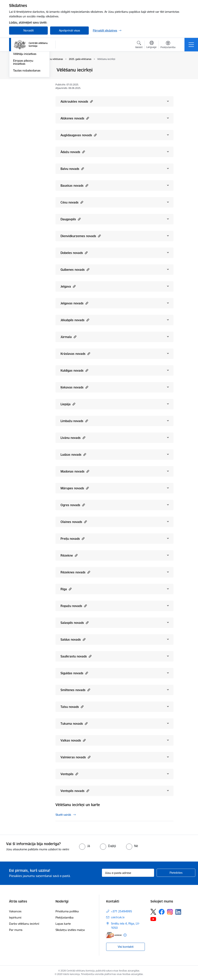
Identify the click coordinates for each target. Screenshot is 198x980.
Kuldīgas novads (74, 370)
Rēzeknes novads (75, 572)
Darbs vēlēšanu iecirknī (24, 924)
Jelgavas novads (74, 303)
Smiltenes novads (75, 690)
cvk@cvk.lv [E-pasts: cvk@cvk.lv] (118, 917)
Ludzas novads (73, 454)
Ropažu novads (74, 606)
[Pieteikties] (176, 873)
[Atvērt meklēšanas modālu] (139, 45)
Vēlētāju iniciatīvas (25, 100)
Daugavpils (71, 219)
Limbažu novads (74, 421)
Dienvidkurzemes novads (81, 236)
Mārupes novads (75, 488)
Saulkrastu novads (76, 656)
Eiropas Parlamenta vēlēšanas (26, 92)
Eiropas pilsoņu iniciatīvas (23, 108)
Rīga (66, 589)
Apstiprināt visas (70, 30)
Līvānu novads (73, 438)
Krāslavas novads (75, 354)
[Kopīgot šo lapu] (183, 78)
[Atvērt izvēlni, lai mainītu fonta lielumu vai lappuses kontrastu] (168, 45)
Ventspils (69, 774)
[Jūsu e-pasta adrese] (128, 873)
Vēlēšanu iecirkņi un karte (78, 805)
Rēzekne (69, 555)
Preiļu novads (73, 539)
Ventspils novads (75, 791)
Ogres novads (73, 505)
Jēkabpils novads (75, 320)
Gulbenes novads (75, 269)
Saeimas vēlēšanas (25, 77)
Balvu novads (72, 169)
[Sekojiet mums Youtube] (153, 919)
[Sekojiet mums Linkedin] (178, 912)
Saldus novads (73, 639)
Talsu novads (72, 707)
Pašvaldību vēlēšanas (27, 84)
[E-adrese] (114, 935)
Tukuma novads (74, 723)
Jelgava (68, 286)
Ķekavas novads (74, 387)
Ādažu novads (73, 152)
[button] (91, 101)
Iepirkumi (15, 917)
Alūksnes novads (75, 118)
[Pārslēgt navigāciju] (191, 45)
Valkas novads (73, 740)
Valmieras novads (76, 757)
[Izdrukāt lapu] (183, 68)
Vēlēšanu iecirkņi (24, 70)
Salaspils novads (75, 623)
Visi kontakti (126, 947)
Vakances (15, 911)
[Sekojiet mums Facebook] (162, 912)
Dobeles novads (74, 253)
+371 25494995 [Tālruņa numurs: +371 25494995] (122, 911)
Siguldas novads (74, 673)
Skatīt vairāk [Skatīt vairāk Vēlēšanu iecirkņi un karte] (63, 815)
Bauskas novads (74, 185)
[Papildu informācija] (125, 935)
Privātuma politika (67, 911)
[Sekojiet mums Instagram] (170, 912)
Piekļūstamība (64, 917)
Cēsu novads (72, 202)
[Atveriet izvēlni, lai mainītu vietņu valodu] (151, 45)
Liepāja (68, 404)
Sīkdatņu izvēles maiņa (70, 930)
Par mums (16, 930)
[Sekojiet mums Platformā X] (153, 912)
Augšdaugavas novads (79, 135)
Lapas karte (63, 924)
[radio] (84, 846)
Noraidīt (29, 30)
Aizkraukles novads (77, 101)
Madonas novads (75, 471)
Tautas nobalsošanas (27, 117)
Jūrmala (68, 337)
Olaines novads (74, 522)
